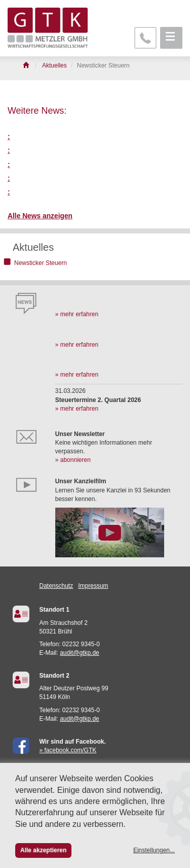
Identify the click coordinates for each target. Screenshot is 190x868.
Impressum (93, 586)
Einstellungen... (154, 850)
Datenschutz (56, 586)
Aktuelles (33, 247)
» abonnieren (73, 460)
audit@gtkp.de (80, 653)
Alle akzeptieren (43, 850)
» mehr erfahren (77, 314)
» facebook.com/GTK (68, 750)
